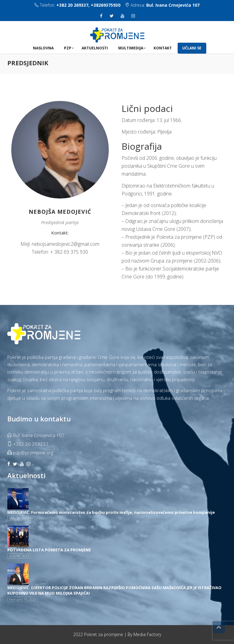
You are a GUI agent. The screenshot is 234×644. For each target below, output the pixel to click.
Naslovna (43, 48)
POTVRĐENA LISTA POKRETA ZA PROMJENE (49, 550)
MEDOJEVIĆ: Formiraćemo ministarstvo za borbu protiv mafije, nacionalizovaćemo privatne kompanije (111, 512)
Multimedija (131, 48)
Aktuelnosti (95, 48)
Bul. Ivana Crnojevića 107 (173, 5)
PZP (68, 48)
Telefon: (77, 5)
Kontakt (163, 48)
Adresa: (162, 5)
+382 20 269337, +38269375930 (88, 5)
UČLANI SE (192, 48)
